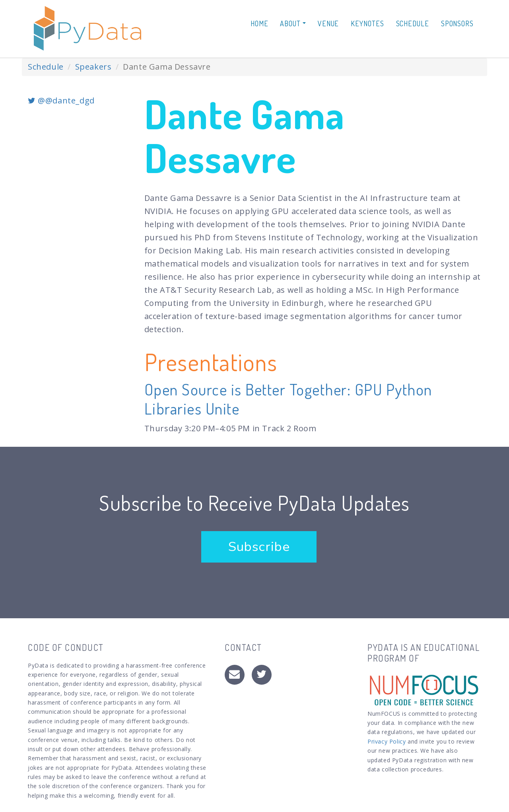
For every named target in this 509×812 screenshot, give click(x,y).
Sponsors (457, 23)
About (293, 23)
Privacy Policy (387, 741)
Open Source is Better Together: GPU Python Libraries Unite (288, 399)
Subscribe (259, 547)
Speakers (93, 67)
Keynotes (367, 23)
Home (259, 23)
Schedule (413, 23)
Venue (328, 23)
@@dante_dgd (61, 100)
